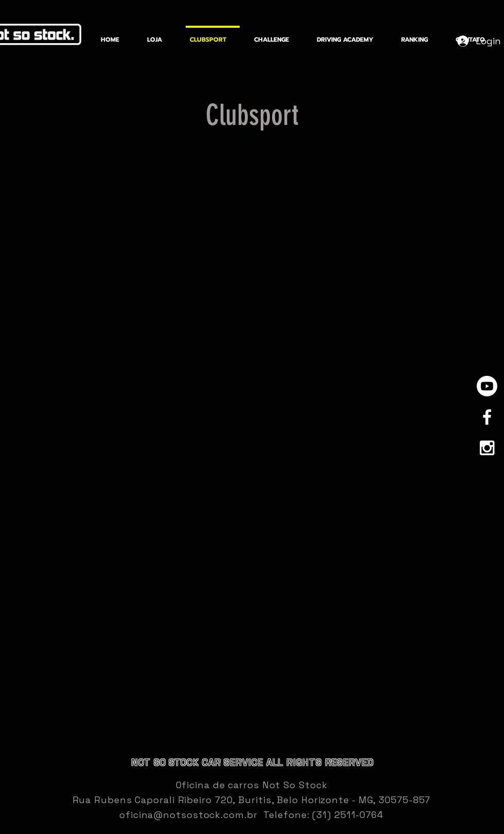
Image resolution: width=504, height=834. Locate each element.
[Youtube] (487, 386)
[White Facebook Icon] (487, 417)
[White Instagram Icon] (487, 448)
